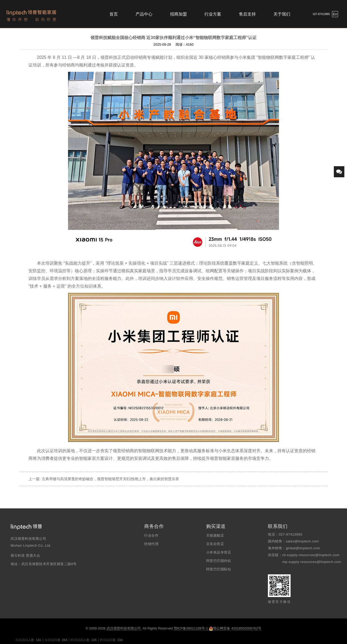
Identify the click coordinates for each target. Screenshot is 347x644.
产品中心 (144, 14)
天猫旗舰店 (215, 535)
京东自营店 (215, 544)
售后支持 (247, 14)
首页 (114, 14)
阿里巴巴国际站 (219, 569)
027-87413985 (321, 14)
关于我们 (282, 14)
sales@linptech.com (302, 541)
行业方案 (213, 14)
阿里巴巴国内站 (219, 561)
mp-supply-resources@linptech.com (312, 562)
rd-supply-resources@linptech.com (311, 555)
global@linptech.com (303, 548)
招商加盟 (179, 14)
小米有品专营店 (219, 552)
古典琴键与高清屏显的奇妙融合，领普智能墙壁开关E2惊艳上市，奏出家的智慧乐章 (110, 479)
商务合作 (154, 526)
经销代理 (151, 544)
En (335, 14)
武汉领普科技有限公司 (124, 628)
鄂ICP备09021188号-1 (191, 628)
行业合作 (151, 535)
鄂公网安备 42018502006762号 (235, 628)
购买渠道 (216, 526)
